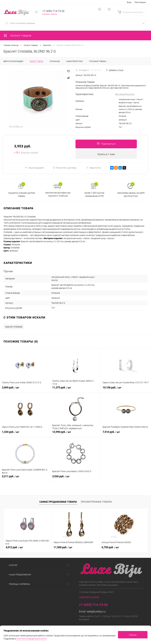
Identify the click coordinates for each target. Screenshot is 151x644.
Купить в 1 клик (106, 155)
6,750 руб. (110, 548)
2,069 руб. (25, 389)
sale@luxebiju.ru (96, 612)
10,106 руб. (126, 389)
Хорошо (133, 635)
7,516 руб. (126, 434)
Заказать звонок (50, 14)
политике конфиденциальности (31, 639)
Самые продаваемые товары (58, 502)
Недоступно (93, 168)
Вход (129, 2)
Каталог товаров (17, 35)
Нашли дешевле (34, 168)
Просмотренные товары (96, 502)
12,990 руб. (75, 434)
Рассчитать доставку (65, 168)
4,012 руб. (14, 548)
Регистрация (140, 2)
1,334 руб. (25, 434)
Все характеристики (125, 94)
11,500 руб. (63, 548)
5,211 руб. (25, 478)
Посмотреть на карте (89, 597)
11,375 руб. (75, 389)
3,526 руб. (75, 478)
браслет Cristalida (14, 327)
